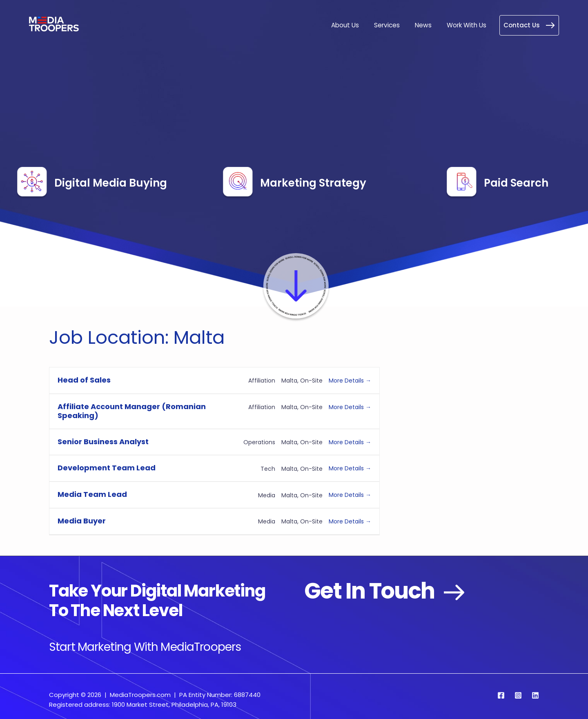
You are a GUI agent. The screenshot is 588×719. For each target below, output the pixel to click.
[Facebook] (501, 695)
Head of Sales (84, 380)
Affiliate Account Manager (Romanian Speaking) (132, 411)
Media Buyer (82, 521)
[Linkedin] (535, 695)
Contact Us (529, 25)
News (424, 25)
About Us (346, 25)
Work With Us (467, 25)
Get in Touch (390, 591)
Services (388, 25)
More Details (350, 381)
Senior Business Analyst (103, 442)
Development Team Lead (107, 468)
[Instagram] (518, 695)
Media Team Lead (92, 495)
